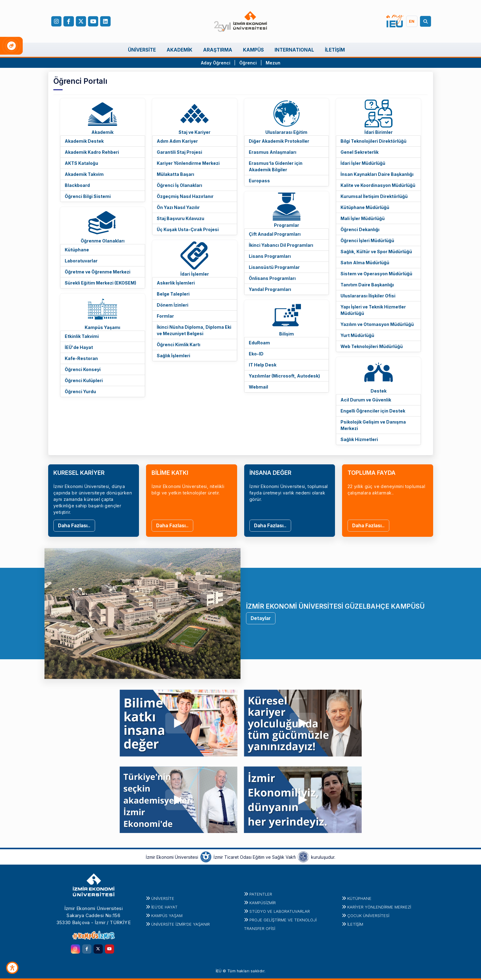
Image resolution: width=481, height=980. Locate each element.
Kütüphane (77, 250)
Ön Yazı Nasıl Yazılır (178, 207)
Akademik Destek (84, 141)
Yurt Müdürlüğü (357, 335)
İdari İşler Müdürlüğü (363, 163)
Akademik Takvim (84, 174)
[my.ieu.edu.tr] (395, 21)
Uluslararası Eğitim (286, 132)
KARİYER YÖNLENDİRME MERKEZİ (379, 907)
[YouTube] (93, 21)
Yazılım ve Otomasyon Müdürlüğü (377, 324)
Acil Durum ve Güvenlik (366, 400)
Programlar (287, 225)
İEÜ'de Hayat (79, 347)
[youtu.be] (179, 722)
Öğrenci (249, 63)
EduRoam (259, 343)
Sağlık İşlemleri (173, 356)
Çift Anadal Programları (275, 234)
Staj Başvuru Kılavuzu (181, 218)
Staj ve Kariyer (194, 132)
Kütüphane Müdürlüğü (365, 207)
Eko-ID (256, 354)
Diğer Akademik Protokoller (279, 141)
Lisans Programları (270, 256)
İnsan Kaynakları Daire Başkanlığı (377, 174)
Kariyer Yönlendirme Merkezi (188, 163)
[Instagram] (56, 21)
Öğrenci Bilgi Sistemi (88, 196)
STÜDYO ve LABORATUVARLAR (280, 911)
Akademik (102, 132)
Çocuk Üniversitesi (368, 916)
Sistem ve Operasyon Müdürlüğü (376, 274)
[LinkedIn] (105, 21)
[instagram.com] (75, 949)
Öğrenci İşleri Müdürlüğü (367, 240)
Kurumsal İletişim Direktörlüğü (374, 196)
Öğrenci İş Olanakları (179, 185)
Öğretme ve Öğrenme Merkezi (98, 272)
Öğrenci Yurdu (80, 391)
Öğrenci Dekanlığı (360, 229)
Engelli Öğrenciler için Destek (373, 411)
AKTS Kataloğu (81, 163)
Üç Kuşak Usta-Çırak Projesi (188, 229)
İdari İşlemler (195, 274)
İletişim (355, 924)
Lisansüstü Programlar (274, 267)
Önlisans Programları (272, 278)
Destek (379, 391)
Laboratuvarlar (81, 261)
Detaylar (261, 618)
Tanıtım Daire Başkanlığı (367, 285)
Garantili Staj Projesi (179, 152)
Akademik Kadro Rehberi (92, 152)
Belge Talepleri (173, 294)
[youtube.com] (110, 949)
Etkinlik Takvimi (82, 336)
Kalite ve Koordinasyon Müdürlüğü (378, 185)
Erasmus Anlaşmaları (273, 152)
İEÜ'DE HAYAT (164, 907)
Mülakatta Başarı (175, 174)
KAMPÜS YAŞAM (167, 916)
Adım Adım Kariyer (177, 141)
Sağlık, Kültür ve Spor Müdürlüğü (376, 252)
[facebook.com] (68, 21)
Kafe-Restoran (81, 358)
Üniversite (163, 898)
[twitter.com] (98, 949)
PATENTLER (261, 894)
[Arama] (426, 21)
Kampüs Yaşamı (102, 327)
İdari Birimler (379, 132)
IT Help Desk (263, 365)
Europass (259, 181)
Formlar (165, 316)
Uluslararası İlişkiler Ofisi (368, 296)
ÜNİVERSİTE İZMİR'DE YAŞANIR (181, 924)
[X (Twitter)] (81, 21)
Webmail (258, 387)
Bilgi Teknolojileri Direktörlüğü (373, 141)
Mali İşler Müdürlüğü (363, 218)
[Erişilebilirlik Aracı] (12, 968)
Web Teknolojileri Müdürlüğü (372, 346)
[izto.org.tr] (206, 857)
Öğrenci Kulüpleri (84, 380)
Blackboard (77, 185)
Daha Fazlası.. (74, 526)
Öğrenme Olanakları (103, 241)
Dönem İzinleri (173, 305)
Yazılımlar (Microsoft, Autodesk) (284, 376)
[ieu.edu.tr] (241, 21)
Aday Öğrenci (216, 63)
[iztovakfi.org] (303, 857)
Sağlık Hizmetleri (359, 439)
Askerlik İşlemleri (176, 283)
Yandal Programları (270, 289)
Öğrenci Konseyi (83, 369)
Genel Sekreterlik (360, 152)
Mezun (273, 63)
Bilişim (287, 334)
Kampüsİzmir (263, 903)
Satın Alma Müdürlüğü (365, 263)
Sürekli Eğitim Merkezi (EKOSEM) (100, 283)
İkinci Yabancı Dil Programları (281, 245)
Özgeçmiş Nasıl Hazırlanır (185, 196)
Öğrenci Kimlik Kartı (179, 345)
